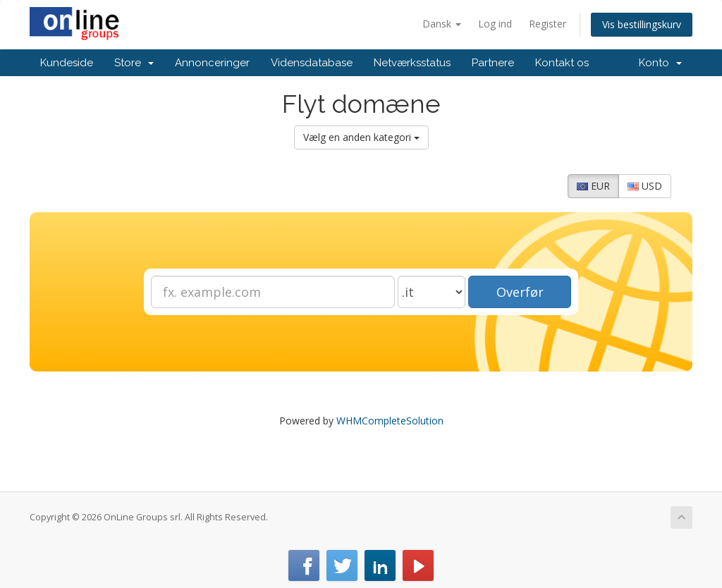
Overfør (520, 292)
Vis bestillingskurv (642, 24)
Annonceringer (212, 63)
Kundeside (67, 63)
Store (134, 63)
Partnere (493, 63)
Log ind (495, 24)
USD (645, 186)
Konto (660, 63)
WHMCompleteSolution (390, 421)
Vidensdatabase (312, 63)
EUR (593, 186)
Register (547, 24)
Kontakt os (562, 63)
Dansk (442, 24)
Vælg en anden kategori (361, 137)
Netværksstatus (412, 63)
